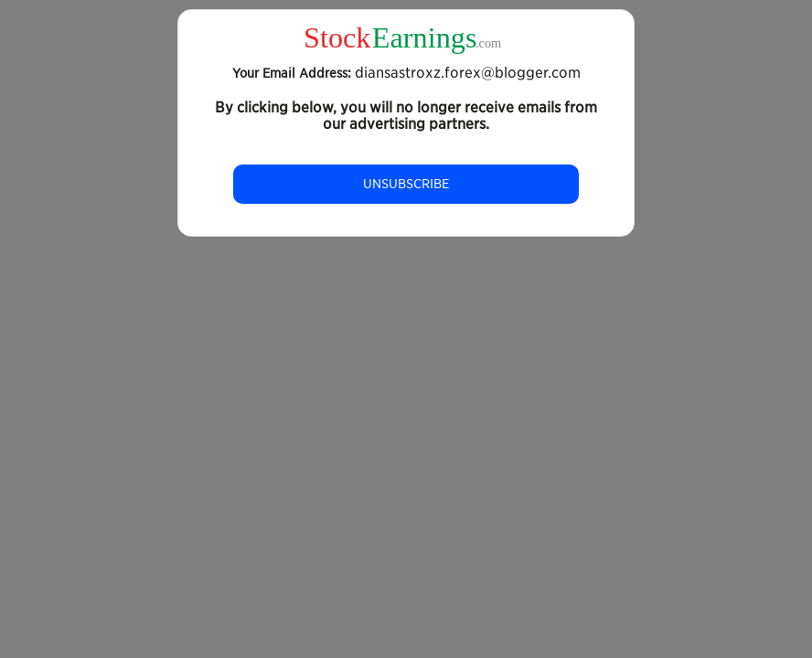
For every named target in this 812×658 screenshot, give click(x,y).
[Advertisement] (406, 397)
